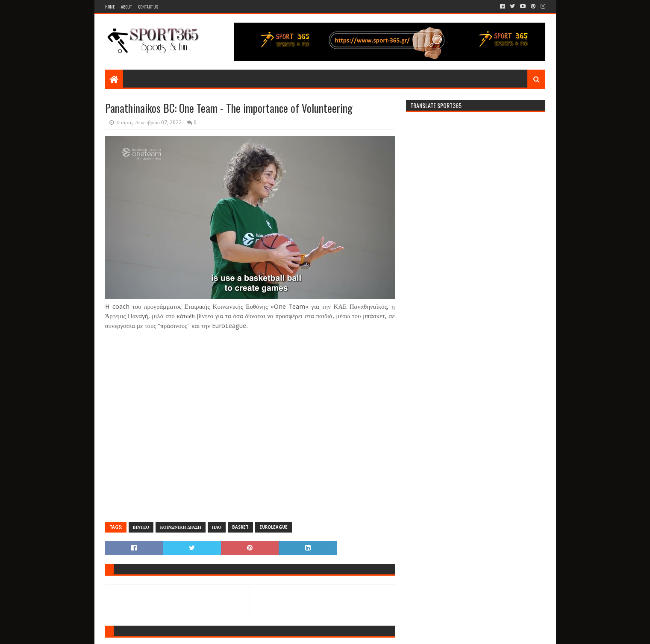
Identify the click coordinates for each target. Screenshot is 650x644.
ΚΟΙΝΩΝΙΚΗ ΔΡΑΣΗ (180, 527)
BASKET (240, 527)
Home (110, 7)
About (126, 7)
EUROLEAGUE (274, 527)
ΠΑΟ (217, 527)
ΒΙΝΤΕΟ (141, 527)
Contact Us (148, 7)
